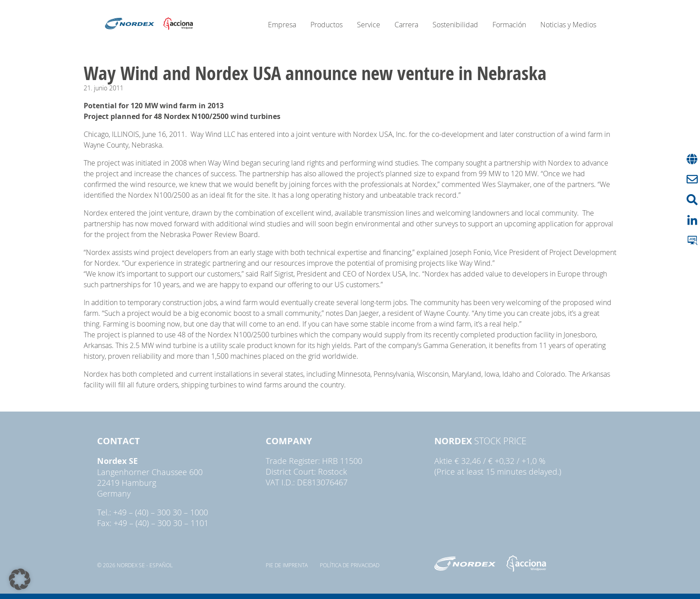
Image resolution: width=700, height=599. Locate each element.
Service (369, 25)
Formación (509, 25)
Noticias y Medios (568, 25)
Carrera (406, 25)
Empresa (282, 25)
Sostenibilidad (455, 25)
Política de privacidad (350, 565)
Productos (327, 25)
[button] (20, 579)
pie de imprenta (287, 565)
